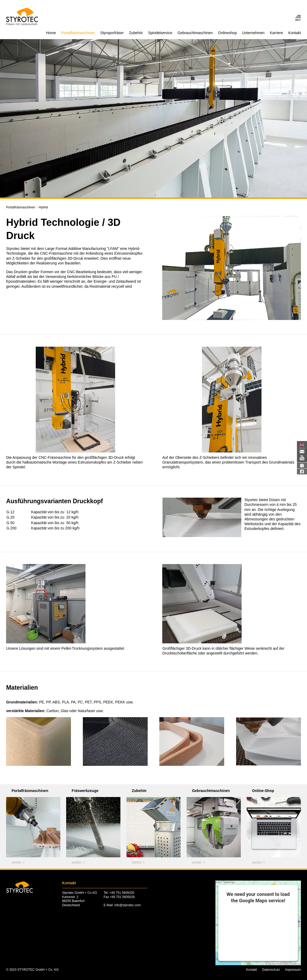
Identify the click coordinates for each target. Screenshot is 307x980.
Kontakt (294, 33)
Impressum (293, 970)
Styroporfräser (112, 33)
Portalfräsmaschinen (78, 33)
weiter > (18, 862)
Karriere (277, 33)
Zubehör (136, 33)
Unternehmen (253, 33)
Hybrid (42, 207)
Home (51, 33)
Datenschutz (271, 970)
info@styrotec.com (128, 905)
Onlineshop (227, 33)
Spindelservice (160, 33)
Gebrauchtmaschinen (195, 33)
